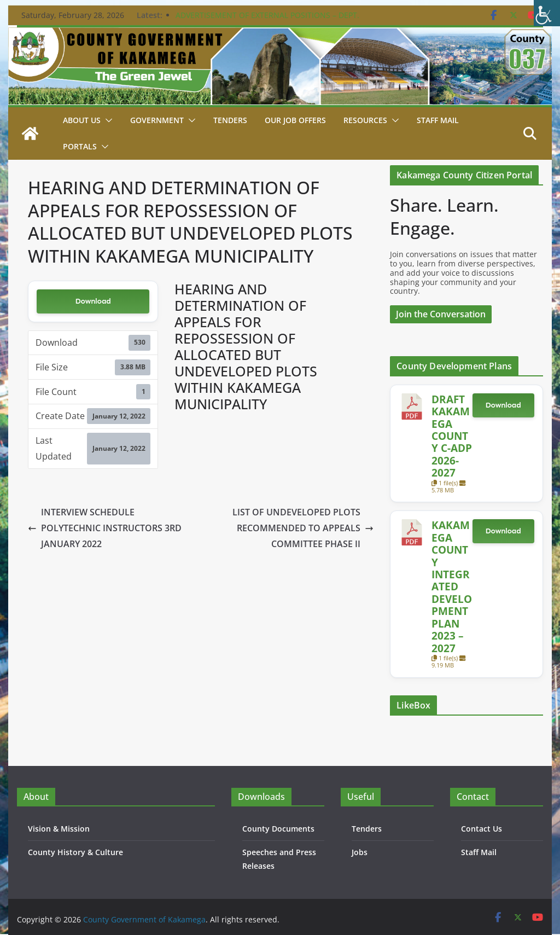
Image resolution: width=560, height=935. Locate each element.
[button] (107, 120)
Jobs (360, 852)
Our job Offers (295, 120)
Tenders (230, 120)
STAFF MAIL (438, 120)
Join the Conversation (441, 314)
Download (93, 301)
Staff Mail (479, 852)
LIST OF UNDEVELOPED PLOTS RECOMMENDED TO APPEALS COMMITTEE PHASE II (303, 528)
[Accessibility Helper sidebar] (547, 13)
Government (157, 120)
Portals (80, 146)
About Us (82, 120)
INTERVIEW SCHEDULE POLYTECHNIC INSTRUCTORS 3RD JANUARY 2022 (105, 528)
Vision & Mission (59, 829)
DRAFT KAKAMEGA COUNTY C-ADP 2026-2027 (452, 436)
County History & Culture (75, 852)
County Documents (278, 829)
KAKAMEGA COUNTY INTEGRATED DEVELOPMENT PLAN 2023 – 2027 (452, 586)
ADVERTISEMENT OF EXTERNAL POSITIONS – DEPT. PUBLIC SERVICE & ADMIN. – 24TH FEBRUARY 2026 (267, 21)
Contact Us (482, 829)
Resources (365, 120)
